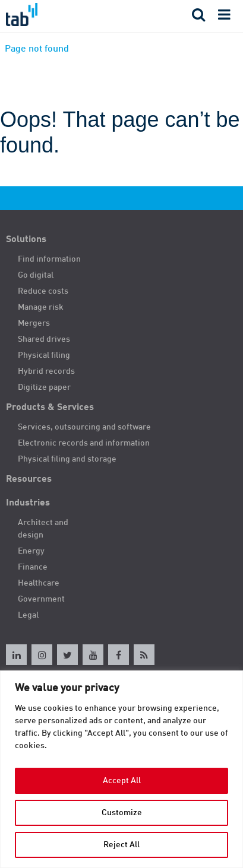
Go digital (36, 275)
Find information (49, 259)
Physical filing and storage (67, 459)
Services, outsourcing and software (84, 427)
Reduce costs (43, 291)
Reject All (121, 845)
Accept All (122, 781)
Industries (28, 503)
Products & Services (50, 408)
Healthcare (39, 583)
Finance (33, 567)
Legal (28, 615)
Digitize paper (44, 387)
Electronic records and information (84, 443)
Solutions (26, 240)
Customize (122, 813)
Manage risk (41, 307)
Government (41, 599)
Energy (31, 551)
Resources (29, 479)
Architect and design (43, 529)
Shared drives (44, 339)
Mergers (34, 323)
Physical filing (44, 355)
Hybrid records (46, 371)
